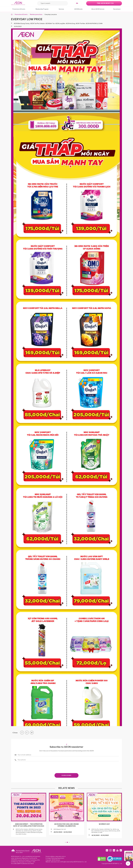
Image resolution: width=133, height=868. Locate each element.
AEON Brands (78, 9)
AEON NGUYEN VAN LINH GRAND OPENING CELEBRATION (66, 825)
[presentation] (66, 767)
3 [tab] (69, 842)
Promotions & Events (19, 9)
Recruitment (117, 9)
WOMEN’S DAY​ (104, 824)
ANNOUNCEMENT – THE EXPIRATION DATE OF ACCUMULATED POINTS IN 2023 (29, 825)
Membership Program (42, 9)
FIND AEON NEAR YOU (105, 3)
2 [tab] (67, 842)
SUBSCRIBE (67, 775)
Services (61, 9)
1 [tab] (65, 842)
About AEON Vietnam (98, 9)
